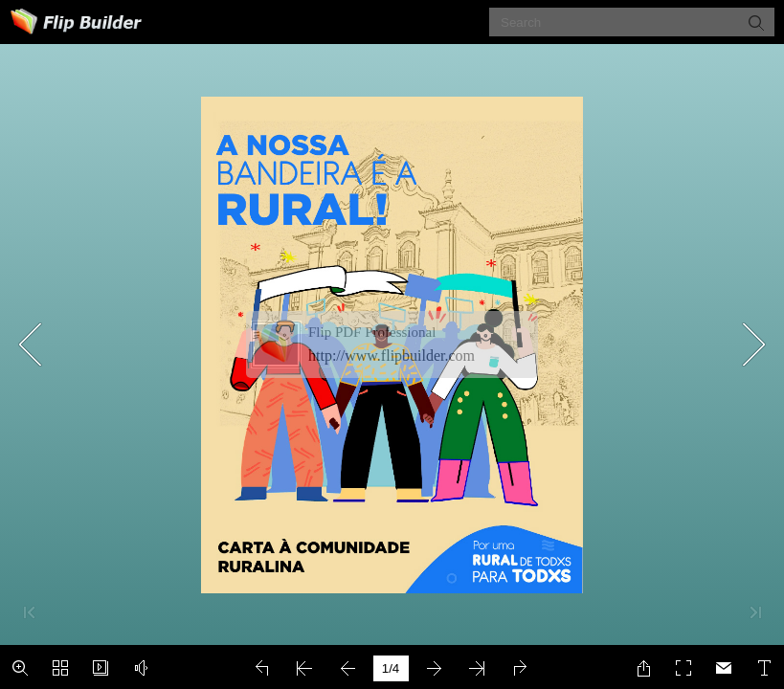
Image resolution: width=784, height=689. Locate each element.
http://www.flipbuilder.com (392, 356)
